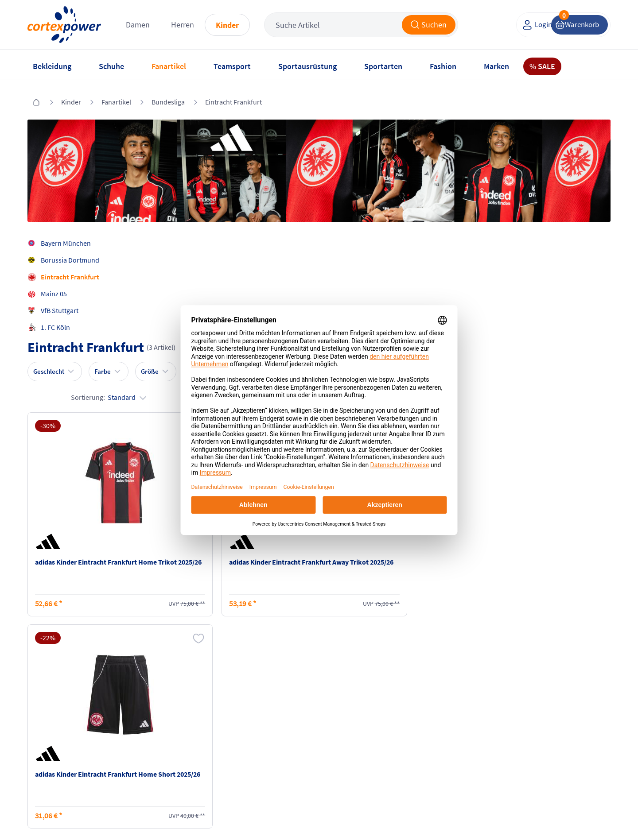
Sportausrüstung (307, 66)
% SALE (542, 66)
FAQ (38, 710)
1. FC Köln (60, 321)
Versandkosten (151, 710)
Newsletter (48, 743)
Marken (496, 66)
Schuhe (111, 66)
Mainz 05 (58, 287)
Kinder (238, 27)
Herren (193, 26)
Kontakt (44, 727)
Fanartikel (169, 66)
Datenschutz (245, 743)
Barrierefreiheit (249, 760)
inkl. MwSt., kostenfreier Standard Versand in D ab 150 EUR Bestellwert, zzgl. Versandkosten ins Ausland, (195, 615)
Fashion (443, 66)
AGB (233, 727)
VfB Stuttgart (64, 304)
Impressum (243, 710)
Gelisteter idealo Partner (570, 814)
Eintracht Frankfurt (233, 97)
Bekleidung (52, 66)
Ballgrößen (145, 760)
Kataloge (142, 743)
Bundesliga (168, 97)
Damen (148, 26)
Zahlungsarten (151, 727)
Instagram (436, 710)
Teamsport (232, 66)
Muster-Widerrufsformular (363, 753)
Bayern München (70, 236)
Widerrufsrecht (346, 736)
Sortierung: (568, 265)
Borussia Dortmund (74, 253)
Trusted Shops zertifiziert (455, 814)
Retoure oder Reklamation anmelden (363, 715)
